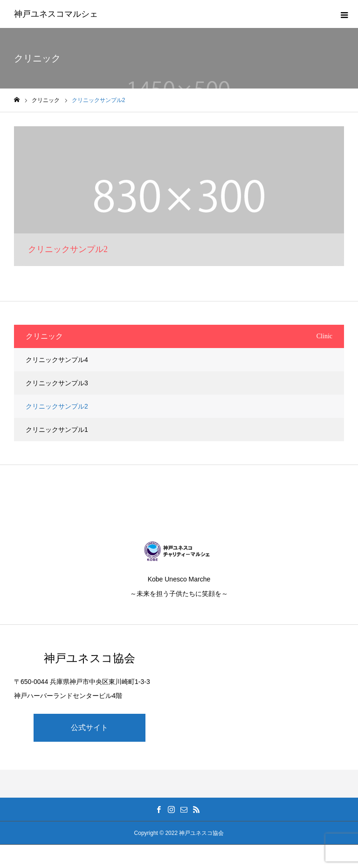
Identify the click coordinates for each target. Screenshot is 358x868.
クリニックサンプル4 (57, 360)
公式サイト (89, 728)
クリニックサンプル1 (57, 430)
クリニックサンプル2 (57, 406)
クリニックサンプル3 (57, 383)
